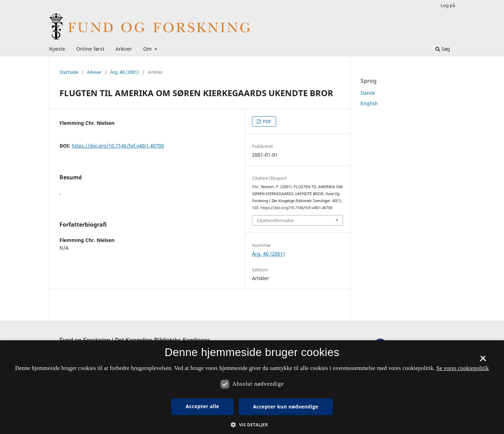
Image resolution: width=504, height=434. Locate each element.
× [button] (483, 361)
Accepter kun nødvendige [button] (286, 407)
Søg (443, 49)
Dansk (368, 93)
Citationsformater (275, 220)
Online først (90, 49)
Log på (448, 5)
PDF (267, 121)
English (369, 103)
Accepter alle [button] (202, 406)
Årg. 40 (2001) (125, 72)
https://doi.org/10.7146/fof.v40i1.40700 (118, 146)
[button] (252, 425)
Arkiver (124, 49)
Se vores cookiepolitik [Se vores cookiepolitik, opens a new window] (463, 368)
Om (148, 49)
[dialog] (252, 387)
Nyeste (57, 49)
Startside (69, 72)
